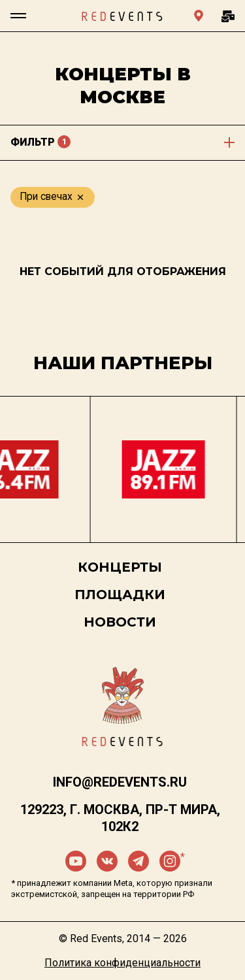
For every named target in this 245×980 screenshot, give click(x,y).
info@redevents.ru (120, 782)
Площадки (120, 595)
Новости (120, 622)
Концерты (120, 567)
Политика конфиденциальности (122, 963)
